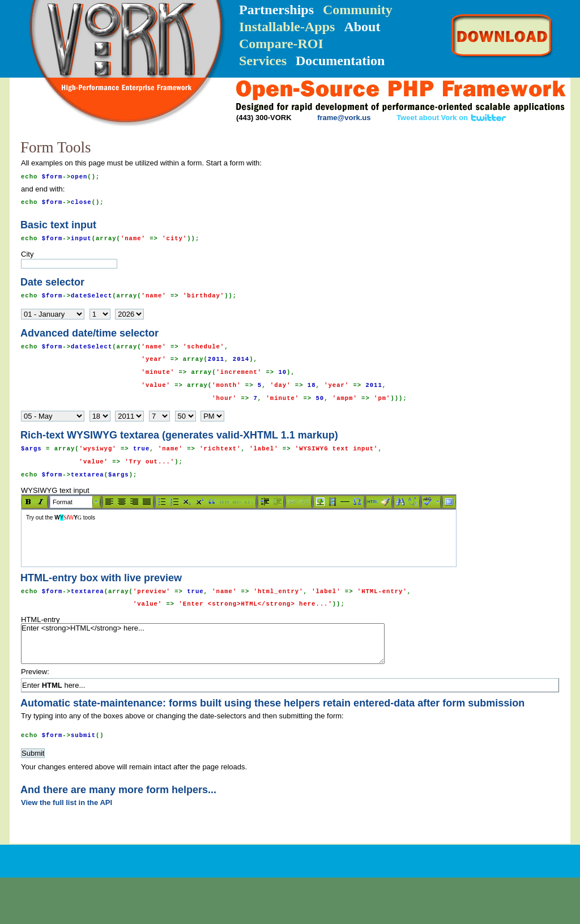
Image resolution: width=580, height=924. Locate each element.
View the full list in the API (67, 802)
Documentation (340, 61)
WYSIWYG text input (290, 527)
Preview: (35, 672)
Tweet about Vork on (452, 118)
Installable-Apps (287, 27)
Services (263, 61)
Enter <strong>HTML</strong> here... (203, 644)
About (362, 27)
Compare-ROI (281, 44)
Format (63, 502)
